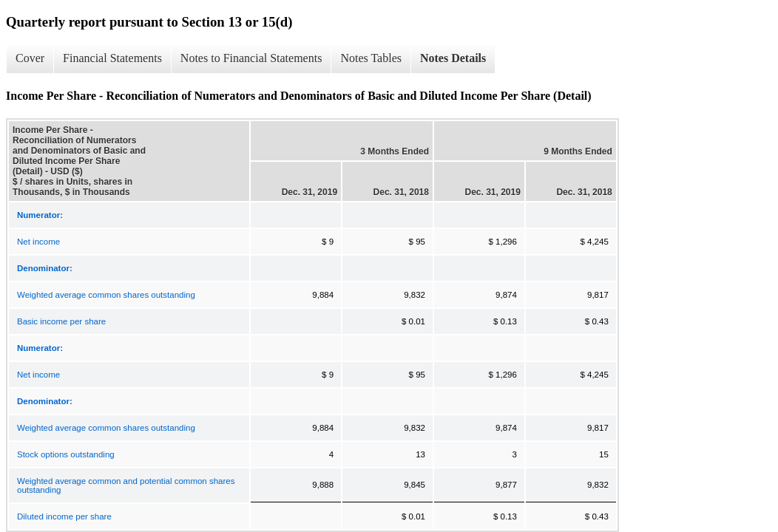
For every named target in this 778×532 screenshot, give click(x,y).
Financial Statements (112, 58)
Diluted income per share (64, 516)
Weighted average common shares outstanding (106, 295)
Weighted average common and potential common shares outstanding (126, 485)
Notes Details (453, 58)
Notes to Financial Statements (251, 58)
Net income (38, 242)
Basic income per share (61, 321)
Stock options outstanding (66, 454)
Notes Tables (371, 58)
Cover (30, 58)
